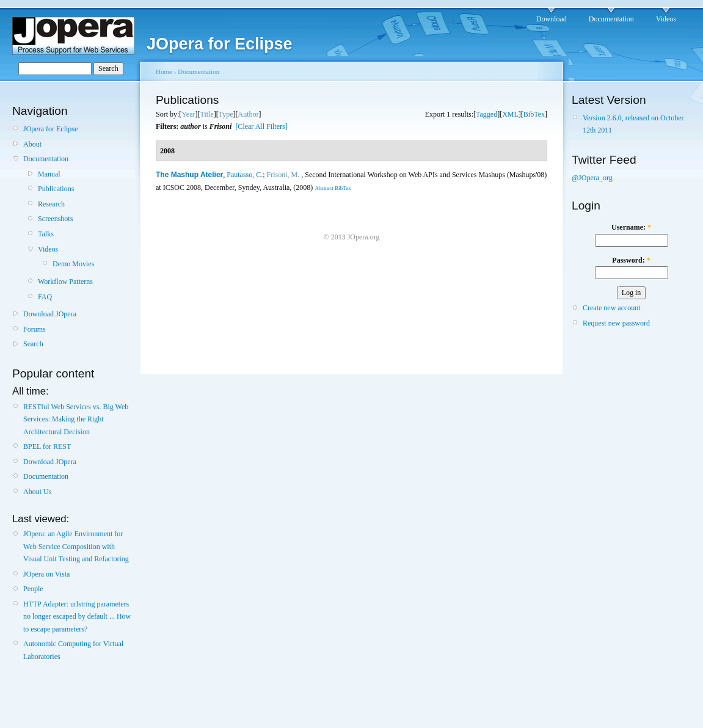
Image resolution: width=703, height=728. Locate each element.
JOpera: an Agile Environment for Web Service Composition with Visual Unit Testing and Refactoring (76, 546)
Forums (35, 329)
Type (226, 114)
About (32, 144)
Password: (631, 260)
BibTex (534, 114)
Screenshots (55, 219)
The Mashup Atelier (189, 175)
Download (552, 19)
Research (51, 204)
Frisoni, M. (283, 175)
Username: (631, 227)
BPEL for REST (47, 446)
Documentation (611, 19)
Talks (46, 234)
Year (188, 114)
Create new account (612, 308)
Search (33, 344)
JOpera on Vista (46, 574)
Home (164, 71)
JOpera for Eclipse (50, 129)
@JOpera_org (592, 178)
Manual (49, 174)
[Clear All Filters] (261, 126)
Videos (666, 19)
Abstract (324, 188)
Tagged (486, 114)
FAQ (45, 297)
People (33, 589)
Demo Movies (73, 264)
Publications (56, 189)
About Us (37, 492)
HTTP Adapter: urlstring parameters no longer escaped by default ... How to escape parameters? (77, 617)
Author (249, 114)
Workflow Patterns (65, 282)
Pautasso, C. (245, 175)
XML (510, 114)
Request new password (616, 323)
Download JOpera (50, 314)
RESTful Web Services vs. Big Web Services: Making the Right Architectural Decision (76, 419)
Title (206, 114)
